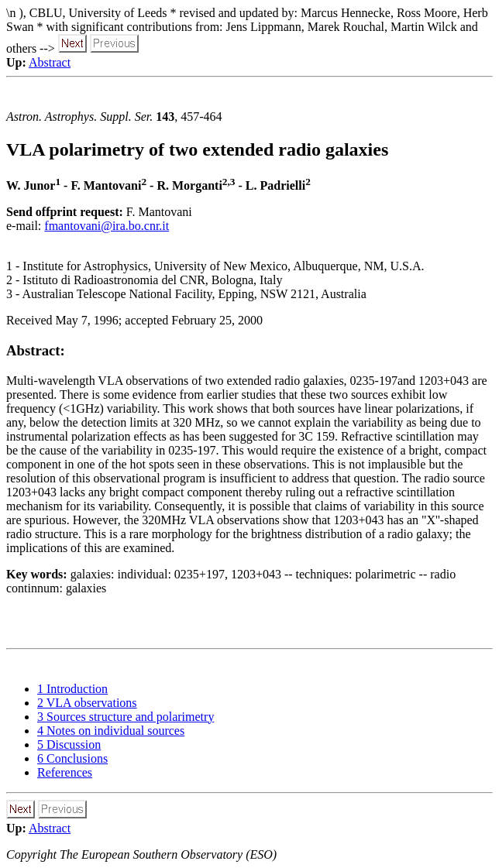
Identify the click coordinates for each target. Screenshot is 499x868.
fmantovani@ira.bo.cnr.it (107, 226)
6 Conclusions (72, 758)
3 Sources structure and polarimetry (126, 717)
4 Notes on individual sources (111, 731)
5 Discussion (69, 744)
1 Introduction (72, 689)
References (65, 772)
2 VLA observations (87, 703)
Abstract (50, 62)
